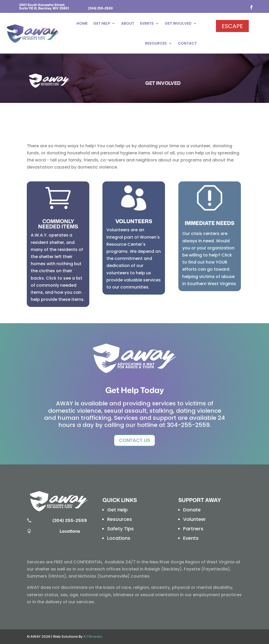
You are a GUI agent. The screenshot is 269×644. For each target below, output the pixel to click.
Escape (232, 26)
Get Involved (178, 23)
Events (147, 23)
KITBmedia (93, 637)
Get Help (102, 23)
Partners (193, 529)
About (128, 23)
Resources (156, 43)
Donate (192, 510)
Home (82, 23)
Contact (187, 43)
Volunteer (195, 519)
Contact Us (134, 440)
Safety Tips (120, 529)
